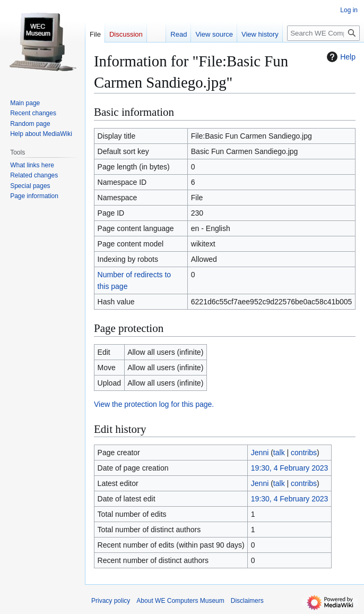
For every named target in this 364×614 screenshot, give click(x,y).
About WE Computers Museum (180, 601)
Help (340, 57)
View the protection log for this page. (154, 404)
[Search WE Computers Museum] (323, 33)
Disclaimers (247, 601)
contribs (304, 453)
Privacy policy (111, 601)
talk (279, 453)
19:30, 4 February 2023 (290, 468)
